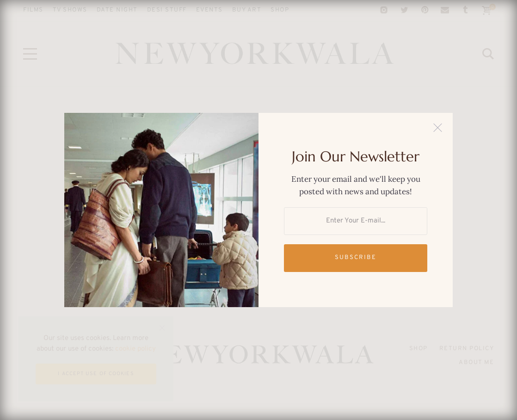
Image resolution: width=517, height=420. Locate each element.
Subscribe (356, 258)
